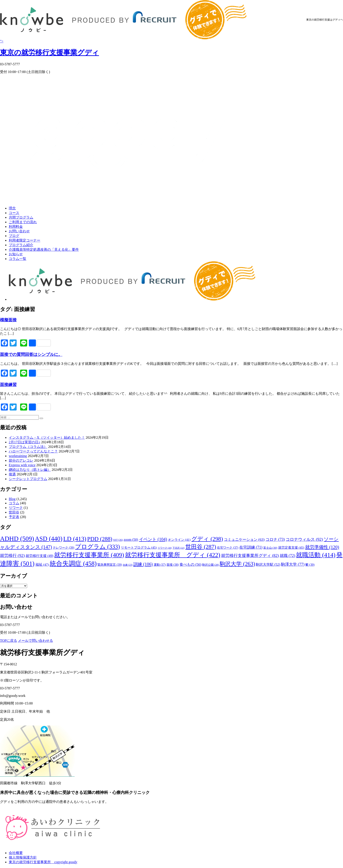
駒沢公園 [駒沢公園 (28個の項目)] (211, 565)
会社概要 (16, 853)
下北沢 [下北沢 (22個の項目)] (178, 548)
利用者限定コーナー (25, 240)
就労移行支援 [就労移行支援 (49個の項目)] (39, 556)
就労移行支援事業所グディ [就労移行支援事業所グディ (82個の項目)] (250, 556)
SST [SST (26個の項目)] (118, 540)
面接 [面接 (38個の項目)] (173, 565)
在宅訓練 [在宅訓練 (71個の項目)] (251, 547)
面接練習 (8, 385)
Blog (12, 499)
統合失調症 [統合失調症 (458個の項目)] (73, 564)
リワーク (16, 508)
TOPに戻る (9, 641)
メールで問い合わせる (35, 641)
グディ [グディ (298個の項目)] (207, 539)
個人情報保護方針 (23, 857)
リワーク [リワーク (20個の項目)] (165, 548)
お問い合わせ (19, 231)
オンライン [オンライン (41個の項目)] (179, 540)
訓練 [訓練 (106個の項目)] (143, 564)
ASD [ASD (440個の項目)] (49, 539)
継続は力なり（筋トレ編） (30, 470)
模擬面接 (8, 320)
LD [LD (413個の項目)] (75, 539)
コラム (14, 503)
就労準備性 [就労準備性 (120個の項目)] (322, 547)
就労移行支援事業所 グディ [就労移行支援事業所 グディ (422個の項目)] (173, 555)
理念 (12, 208)
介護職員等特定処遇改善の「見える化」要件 (44, 250)
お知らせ (16, 254)
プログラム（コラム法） (28, 447)
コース (14, 213)
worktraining (18, 456)
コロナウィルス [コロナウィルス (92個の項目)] (304, 539)
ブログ (14, 236)
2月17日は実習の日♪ (25, 442)
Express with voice (22, 465)
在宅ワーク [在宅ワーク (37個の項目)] (228, 548)
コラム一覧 (18, 259)
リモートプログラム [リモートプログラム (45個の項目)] (139, 547)
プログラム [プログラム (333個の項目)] (98, 547)
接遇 (12, 474)
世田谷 (14, 512)
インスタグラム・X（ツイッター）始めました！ (47, 437)
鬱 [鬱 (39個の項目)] (310, 565)
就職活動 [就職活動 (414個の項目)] (316, 555)
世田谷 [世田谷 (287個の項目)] (201, 547)
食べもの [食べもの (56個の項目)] (190, 564)
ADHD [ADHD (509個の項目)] (17, 539)
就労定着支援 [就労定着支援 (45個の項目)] (291, 547)
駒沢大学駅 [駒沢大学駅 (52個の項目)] (268, 564)
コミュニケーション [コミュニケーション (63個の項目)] (244, 540)
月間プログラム (21, 217)
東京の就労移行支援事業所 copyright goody (43, 862)
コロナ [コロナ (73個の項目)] (275, 539)
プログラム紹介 (21, 245)
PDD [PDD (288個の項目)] (100, 539)
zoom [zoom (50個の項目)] (131, 540)
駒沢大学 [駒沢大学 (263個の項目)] (237, 564)
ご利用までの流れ (23, 222)
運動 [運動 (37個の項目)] (160, 565)
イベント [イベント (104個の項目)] (153, 539)
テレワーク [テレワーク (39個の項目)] (63, 548)
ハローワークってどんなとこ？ (33, 451)
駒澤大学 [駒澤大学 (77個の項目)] (293, 564)
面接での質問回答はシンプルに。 (31, 354)
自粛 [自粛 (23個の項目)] (128, 565)
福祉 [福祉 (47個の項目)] (42, 564)
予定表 (14, 517)
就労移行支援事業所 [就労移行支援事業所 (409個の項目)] (89, 555)
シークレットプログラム (28, 479)
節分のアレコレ (21, 460)
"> (171, 48)
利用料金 (16, 227)
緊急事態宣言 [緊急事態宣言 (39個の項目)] (110, 565)
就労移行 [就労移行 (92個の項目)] (12, 556)
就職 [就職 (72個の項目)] (287, 556)
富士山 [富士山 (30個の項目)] (270, 548)
